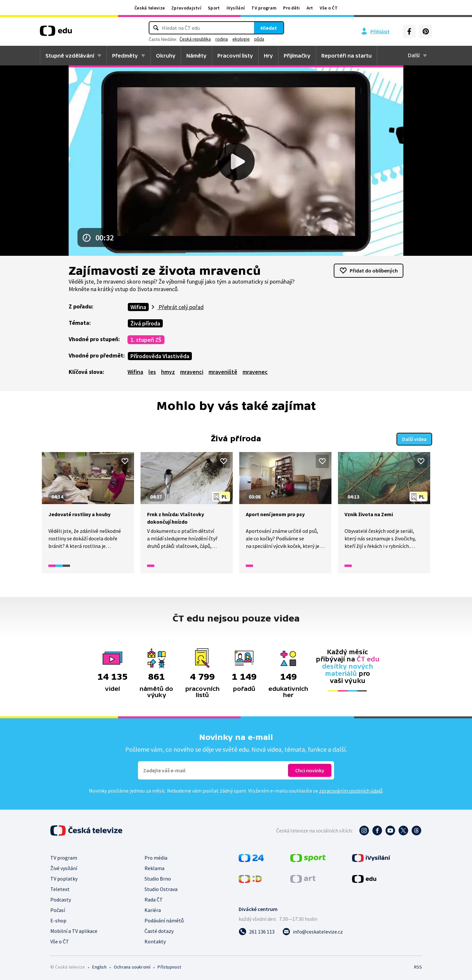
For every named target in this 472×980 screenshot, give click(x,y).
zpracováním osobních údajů (351, 790)
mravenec (255, 372)
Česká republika (195, 39)
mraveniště (223, 372)
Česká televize (150, 8)
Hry (268, 56)
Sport (214, 8)
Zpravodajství (186, 8)
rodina (222, 39)
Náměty (196, 56)
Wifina (138, 307)
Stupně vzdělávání (70, 56)
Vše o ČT (329, 8)
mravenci (192, 372)
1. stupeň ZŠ (146, 340)
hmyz (168, 372)
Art (310, 8)
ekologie (241, 39)
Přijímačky (297, 56)
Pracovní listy (235, 56)
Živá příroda (145, 323)
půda (259, 39)
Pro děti (291, 8)
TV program (264, 8)
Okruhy (166, 56)
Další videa (414, 438)
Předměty (125, 56)
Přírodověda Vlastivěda (160, 356)
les (152, 372)
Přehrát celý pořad (180, 307)
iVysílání (236, 8)
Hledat (269, 28)
